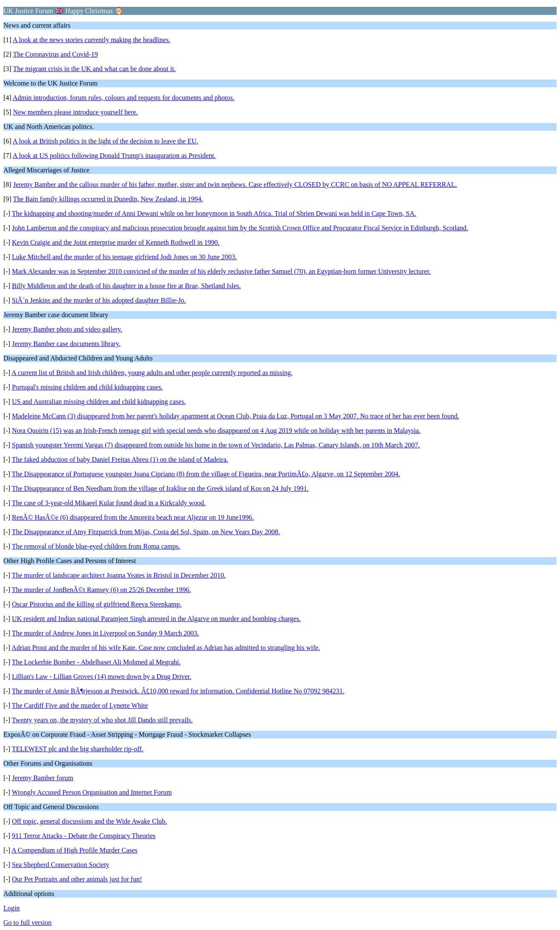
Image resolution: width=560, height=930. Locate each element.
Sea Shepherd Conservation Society (61, 865)
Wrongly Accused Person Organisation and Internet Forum (92, 792)
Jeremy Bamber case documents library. (66, 344)
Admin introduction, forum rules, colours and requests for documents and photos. (124, 98)
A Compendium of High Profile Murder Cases (74, 850)
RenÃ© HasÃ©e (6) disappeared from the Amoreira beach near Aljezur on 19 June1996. (133, 517)
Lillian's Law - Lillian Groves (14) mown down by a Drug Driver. (101, 677)
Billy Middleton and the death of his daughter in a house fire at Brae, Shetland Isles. (126, 286)
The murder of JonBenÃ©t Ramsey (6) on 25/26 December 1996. (101, 590)
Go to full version (27, 923)
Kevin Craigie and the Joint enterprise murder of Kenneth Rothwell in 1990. (116, 242)
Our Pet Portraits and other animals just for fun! (77, 879)
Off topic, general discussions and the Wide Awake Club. (89, 821)
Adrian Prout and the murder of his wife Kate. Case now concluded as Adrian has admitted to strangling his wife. (166, 648)
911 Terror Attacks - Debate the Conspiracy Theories (84, 836)
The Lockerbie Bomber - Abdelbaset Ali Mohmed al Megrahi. (96, 662)
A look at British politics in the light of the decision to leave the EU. (106, 141)
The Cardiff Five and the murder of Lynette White (80, 705)
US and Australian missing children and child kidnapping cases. (99, 402)
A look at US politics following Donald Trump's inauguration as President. (114, 156)
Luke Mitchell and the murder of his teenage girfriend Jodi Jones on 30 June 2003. (124, 257)
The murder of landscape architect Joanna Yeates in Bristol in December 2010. (119, 575)
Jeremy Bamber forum (43, 778)
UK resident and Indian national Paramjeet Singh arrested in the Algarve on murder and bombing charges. (156, 619)
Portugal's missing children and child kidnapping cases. (87, 387)
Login (11, 908)
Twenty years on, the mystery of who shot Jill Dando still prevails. (102, 720)
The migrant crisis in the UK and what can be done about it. (94, 69)
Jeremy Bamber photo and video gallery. (67, 329)
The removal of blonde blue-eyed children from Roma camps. (96, 546)
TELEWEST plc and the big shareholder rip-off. (78, 749)
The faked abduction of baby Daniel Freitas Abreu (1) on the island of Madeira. (120, 459)
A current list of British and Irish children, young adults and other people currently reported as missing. (152, 373)
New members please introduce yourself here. (76, 112)
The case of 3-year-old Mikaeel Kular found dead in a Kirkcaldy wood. (109, 503)
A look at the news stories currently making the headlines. (92, 40)
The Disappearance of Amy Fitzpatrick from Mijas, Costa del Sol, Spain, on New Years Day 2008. (146, 532)
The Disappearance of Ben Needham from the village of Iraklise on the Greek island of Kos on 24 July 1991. (160, 488)
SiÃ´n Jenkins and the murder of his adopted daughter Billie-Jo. (99, 300)
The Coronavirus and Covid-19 (55, 54)
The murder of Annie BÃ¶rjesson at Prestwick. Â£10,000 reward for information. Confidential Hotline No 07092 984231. (178, 691)
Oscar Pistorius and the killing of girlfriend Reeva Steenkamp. (97, 604)
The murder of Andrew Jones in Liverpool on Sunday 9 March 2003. (106, 633)
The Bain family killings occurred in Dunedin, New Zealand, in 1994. (108, 199)
